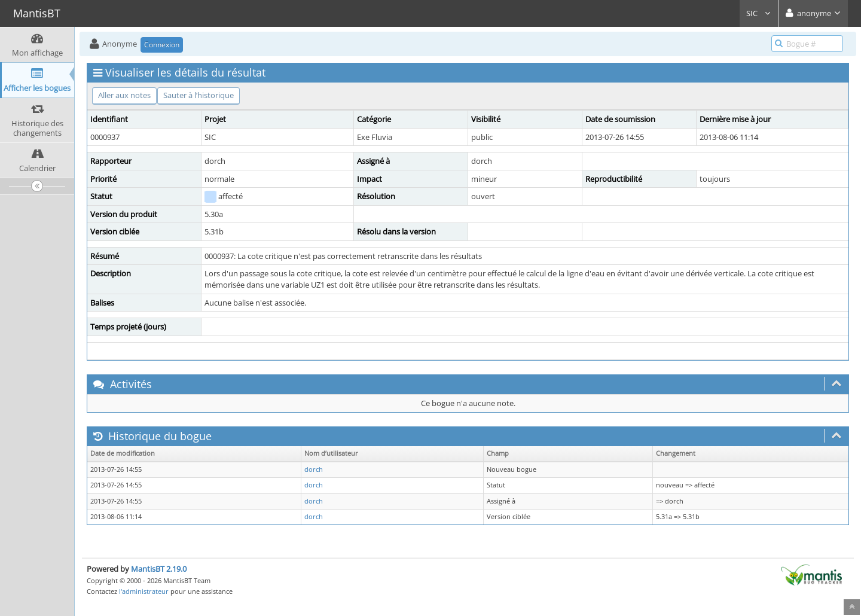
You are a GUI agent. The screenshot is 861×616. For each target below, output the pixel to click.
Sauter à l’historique (199, 95)
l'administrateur (144, 591)
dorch (314, 469)
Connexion (162, 45)
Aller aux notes (124, 95)
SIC (759, 13)
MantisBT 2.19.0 (159, 569)
